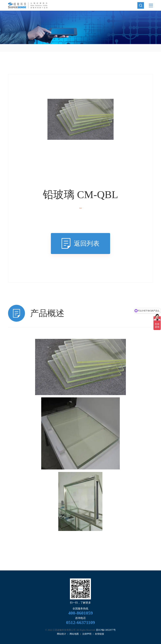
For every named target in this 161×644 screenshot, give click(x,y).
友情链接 (99, 634)
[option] (80, 27)
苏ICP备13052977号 (106, 630)
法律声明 (87, 634)
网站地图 (74, 634)
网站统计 (62, 634)
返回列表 (87, 244)
